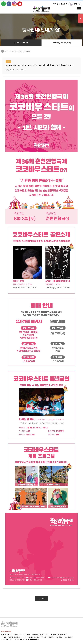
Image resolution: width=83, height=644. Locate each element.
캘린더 (56, 4)
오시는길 (64, 4)
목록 (42, 599)
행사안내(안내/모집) (21, 43)
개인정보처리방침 (6, 631)
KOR (75, 4)
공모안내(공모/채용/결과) (62, 43)
